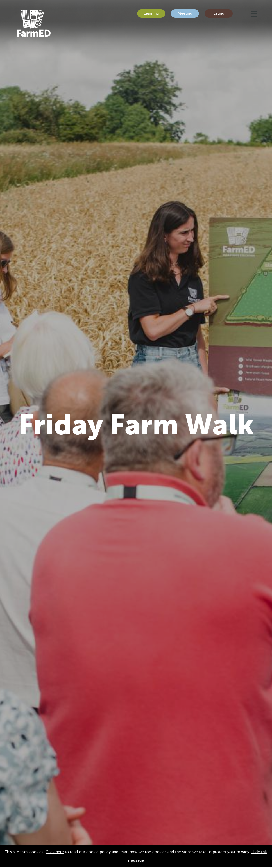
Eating (219, 13)
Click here (55, 852)
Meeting (185, 13)
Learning (151, 13)
